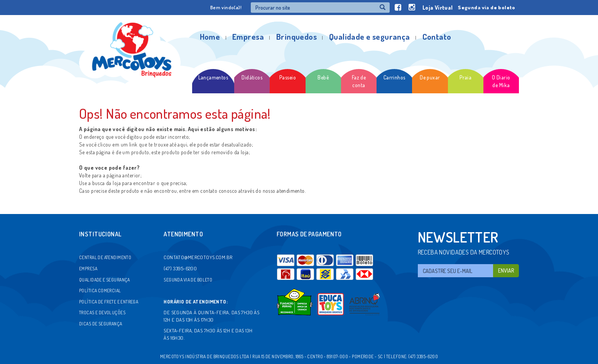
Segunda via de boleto (487, 7)
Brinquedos (296, 36)
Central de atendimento (105, 257)
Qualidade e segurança (370, 36)
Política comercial (100, 291)
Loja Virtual (438, 8)
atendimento (291, 191)
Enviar (506, 270)
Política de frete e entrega (109, 302)
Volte (85, 175)
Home (210, 36)
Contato (437, 36)
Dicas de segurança (101, 324)
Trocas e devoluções (102, 313)
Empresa (248, 36)
